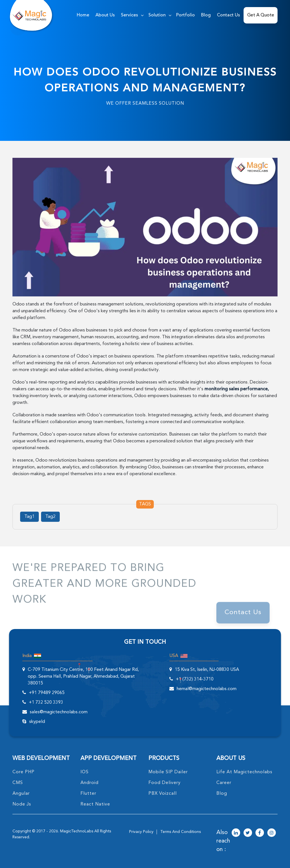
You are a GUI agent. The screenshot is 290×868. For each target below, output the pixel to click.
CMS (18, 783)
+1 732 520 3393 (46, 703)
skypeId (37, 722)
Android (89, 783)
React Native (95, 804)
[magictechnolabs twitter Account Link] (248, 833)
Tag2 (50, 517)
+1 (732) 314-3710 (195, 679)
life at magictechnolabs (244, 772)
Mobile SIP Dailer (168, 772)
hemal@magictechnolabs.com (207, 689)
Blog (206, 15)
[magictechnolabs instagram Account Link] (272, 833)
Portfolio (185, 15)
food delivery (165, 783)
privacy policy (141, 832)
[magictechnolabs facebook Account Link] (260, 833)
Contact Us (228, 15)
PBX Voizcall (163, 794)
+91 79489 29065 (47, 693)
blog (222, 794)
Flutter (88, 794)
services (129, 15)
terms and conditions (181, 832)
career (224, 783)
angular (21, 794)
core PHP (24, 772)
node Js (22, 804)
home (83, 15)
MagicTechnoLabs (77, 831)
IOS (85, 772)
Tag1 (29, 517)
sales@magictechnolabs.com (59, 712)
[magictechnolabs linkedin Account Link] (236, 833)
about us (105, 15)
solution (157, 15)
